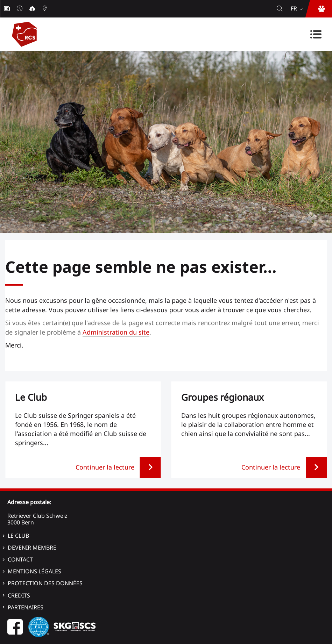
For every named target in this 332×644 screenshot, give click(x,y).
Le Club (18, 536)
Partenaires (26, 607)
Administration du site (116, 332)
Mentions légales (34, 571)
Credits (19, 595)
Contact (20, 559)
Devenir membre (32, 548)
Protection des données (45, 583)
